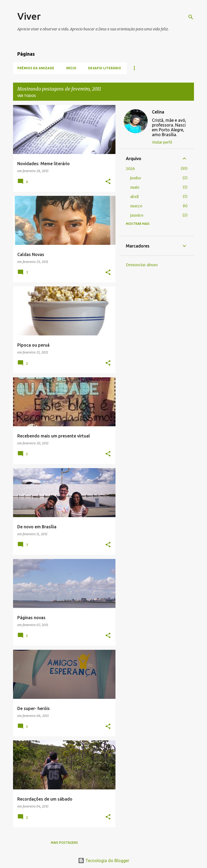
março (136, 206)
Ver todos (27, 96)
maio (135, 187)
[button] (108, 182)
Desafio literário (105, 68)
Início (71, 68)
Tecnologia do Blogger (104, 861)
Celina (158, 112)
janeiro (137, 215)
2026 (130, 169)
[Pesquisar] (191, 17)
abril (134, 197)
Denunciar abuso (142, 265)
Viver (29, 16)
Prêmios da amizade (36, 68)
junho (136, 178)
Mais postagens (64, 843)
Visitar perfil (162, 142)
